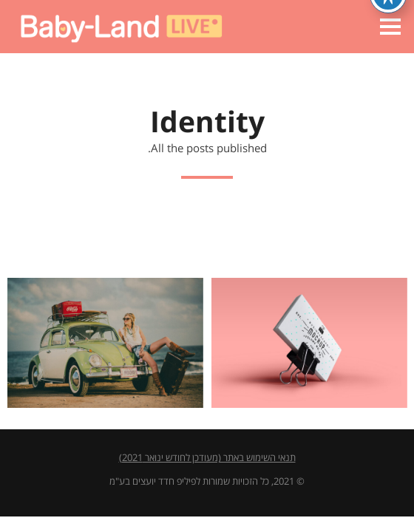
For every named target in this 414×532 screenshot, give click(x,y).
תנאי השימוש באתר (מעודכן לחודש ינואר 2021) (207, 458)
